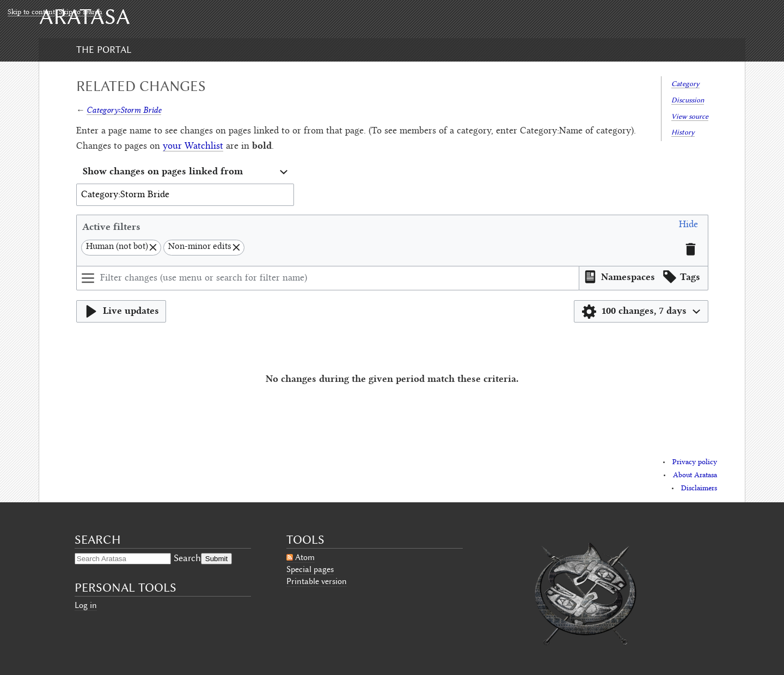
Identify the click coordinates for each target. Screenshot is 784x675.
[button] (688, 226)
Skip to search (81, 13)
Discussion (688, 100)
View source (690, 116)
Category (685, 84)
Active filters (111, 226)
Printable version (317, 581)
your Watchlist (193, 147)
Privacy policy (695, 463)
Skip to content (31, 13)
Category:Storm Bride (124, 110)
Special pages (310, 569)
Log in (86, 605)
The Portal (104, 50)
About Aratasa (695, 476)
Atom (305, 557)
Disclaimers (699, 489)
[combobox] (185, 172)
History (683, 132)
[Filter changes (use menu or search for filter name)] (328, 278)
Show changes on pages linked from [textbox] (163, 171)
